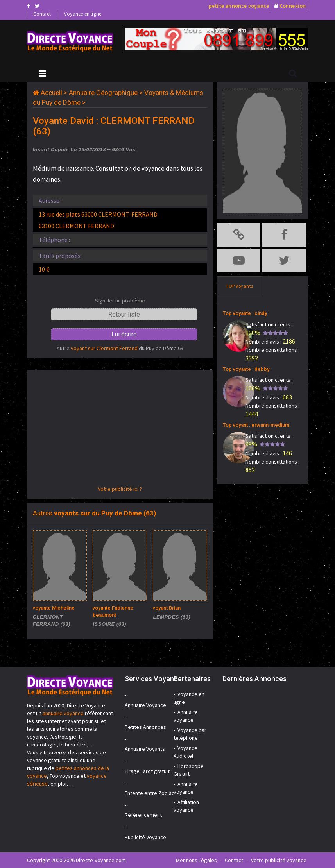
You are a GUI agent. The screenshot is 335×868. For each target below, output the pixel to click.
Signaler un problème (120, 301)
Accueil (51, 93)
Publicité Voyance (145, 837)
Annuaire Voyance (145, 705)
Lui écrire (124, 334)
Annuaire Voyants (145, 749)
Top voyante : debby (246, 369)
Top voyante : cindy (245, 313)
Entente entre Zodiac (150, 793)
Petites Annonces (145, 727)
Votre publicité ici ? (120, 489)
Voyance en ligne (83, 14)
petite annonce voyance (239, 6)
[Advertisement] (120, 430)
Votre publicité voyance (279, 860)
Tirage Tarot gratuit (147, 771)
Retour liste (124, 314)
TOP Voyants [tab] (239, 286)
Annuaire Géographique (103, 93)
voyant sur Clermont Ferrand (104, 348)
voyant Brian (167, 608)
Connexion (293, 6)
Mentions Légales (196, 860)
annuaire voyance (63, 713)
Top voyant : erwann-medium (256, 425)
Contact (42, 14)
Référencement (143, 815)
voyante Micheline (54, 608)
